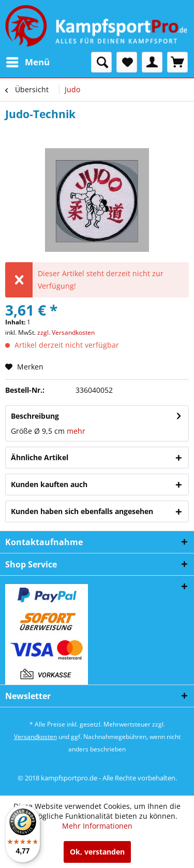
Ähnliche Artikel (40, 457)
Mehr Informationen (97, 826)
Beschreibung (35, 416)
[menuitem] (27, 62)
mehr (76, 431)
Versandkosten (35, 737)
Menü (28, 61)
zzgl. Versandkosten (66, 332)
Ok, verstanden (97, 852)
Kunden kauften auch (49, 484)
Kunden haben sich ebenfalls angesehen (82, 511)
